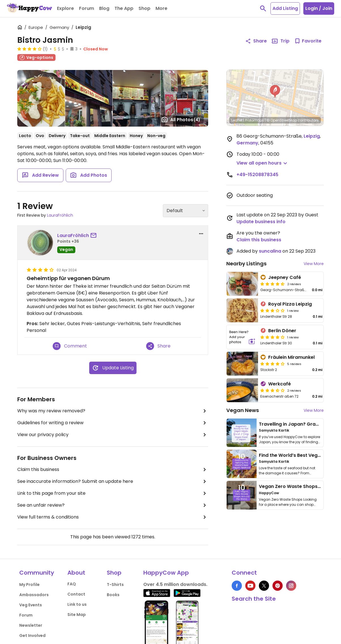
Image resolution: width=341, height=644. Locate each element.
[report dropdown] (201, 234)
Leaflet (237, 120)
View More (314, 264)
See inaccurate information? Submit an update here (113, 481)
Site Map (77, 615)
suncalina (270, 251)
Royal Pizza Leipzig (290, 304)
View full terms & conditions (113, 517)
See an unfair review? (113, 505)
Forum (26, 615)
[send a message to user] (95, 236)
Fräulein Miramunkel (291, 357)
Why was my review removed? (113, 411)
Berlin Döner (282, 331)
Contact (76, 594)
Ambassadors (34, 595)
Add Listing (285, 8)
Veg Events (31, 605)
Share (158, 346)
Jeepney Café (285, 277)
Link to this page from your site (113, 493)
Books (113, 595)
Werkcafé (280, 384)
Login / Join (319, 8)
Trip (280, 41)
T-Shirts (115, 585)
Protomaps (254, 120)
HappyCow (269, 493)
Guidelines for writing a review (113, 423)
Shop (114, 573)
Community (37, 573)
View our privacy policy (113, 435)
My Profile (29, 585)
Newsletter (31, 625)
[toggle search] (263, 8)
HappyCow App (166, 573)
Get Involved (32, 636)
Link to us (77, 604)
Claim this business (113, 470)
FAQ (72, 584)
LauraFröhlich (60, 215)
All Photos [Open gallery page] (181, 120)
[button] (275, 91)
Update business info (261, 222)
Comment (70, 346)
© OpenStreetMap (282, 120)
